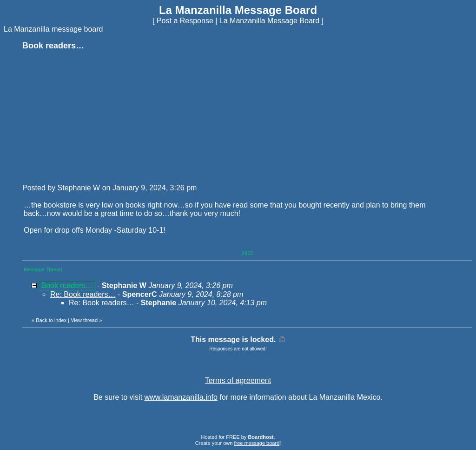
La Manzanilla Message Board (269, 21)
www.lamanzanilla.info (181, 397)
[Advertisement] (92, 116)
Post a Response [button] (185, 21)
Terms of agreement (238, 380)
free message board (257, 443)
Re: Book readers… (83, 294)
